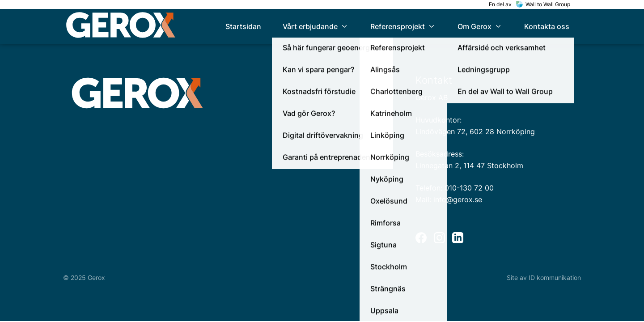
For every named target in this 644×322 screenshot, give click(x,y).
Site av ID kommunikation (544, 278)
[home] (121, 27)
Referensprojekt (403, 26)
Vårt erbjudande (316, 26)
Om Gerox (480, 26)
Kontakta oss (547, 26)
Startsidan (243, 26)
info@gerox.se (458, 199)
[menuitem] (243, 26)
